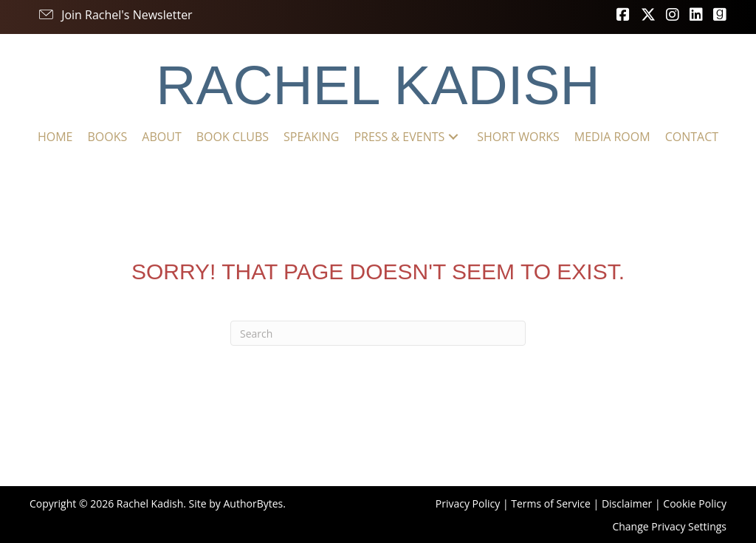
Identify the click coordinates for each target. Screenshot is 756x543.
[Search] (378, 333)
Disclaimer (627, 503)
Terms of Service (551, 503)
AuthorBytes (254, 503)
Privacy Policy (468, 503)
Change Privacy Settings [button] (669, 526)
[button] (115, 15)
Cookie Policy (695, 503)
